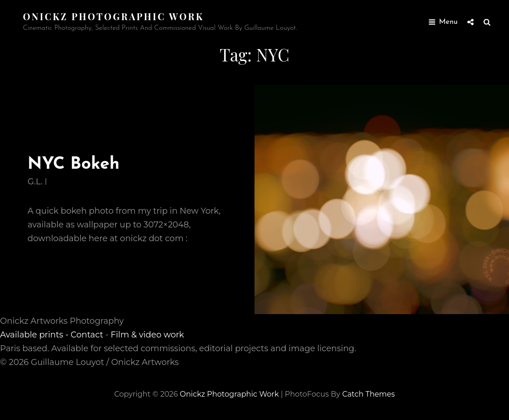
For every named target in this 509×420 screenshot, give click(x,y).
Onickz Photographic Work (113, 16)
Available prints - (35, 335)
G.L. (35, 182)
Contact (87, 335)
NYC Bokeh (74, 164)
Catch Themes (368, 394)
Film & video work (147, 335)
